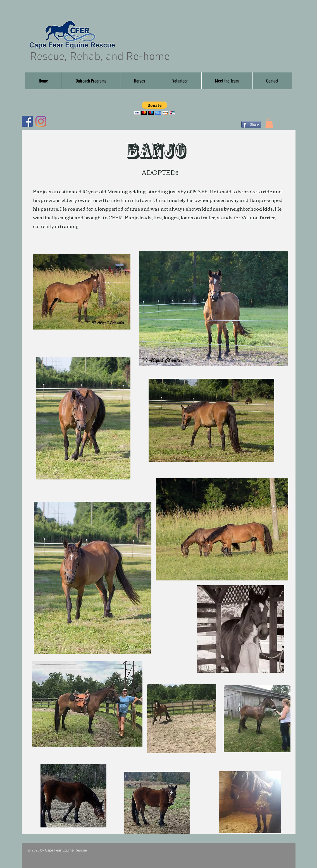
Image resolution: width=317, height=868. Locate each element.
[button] (139, 81)
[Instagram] (41, 121)
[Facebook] (27, 121)
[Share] (251, 124)
